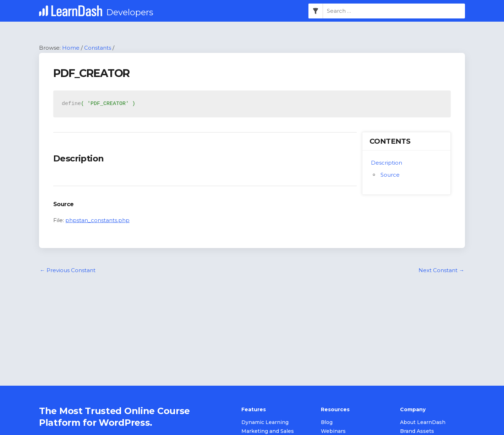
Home (71, 48)
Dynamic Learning (265, 422)
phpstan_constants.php (97, 220)
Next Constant (441, 270)
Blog (327, 422)
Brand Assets (417, 431)
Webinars (333, 431)
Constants (98, 48)
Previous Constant (68, 270)
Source (390, 175)
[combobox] (394, 11)
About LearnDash (423, 422)
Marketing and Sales (268, 431)
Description (387, 163)
